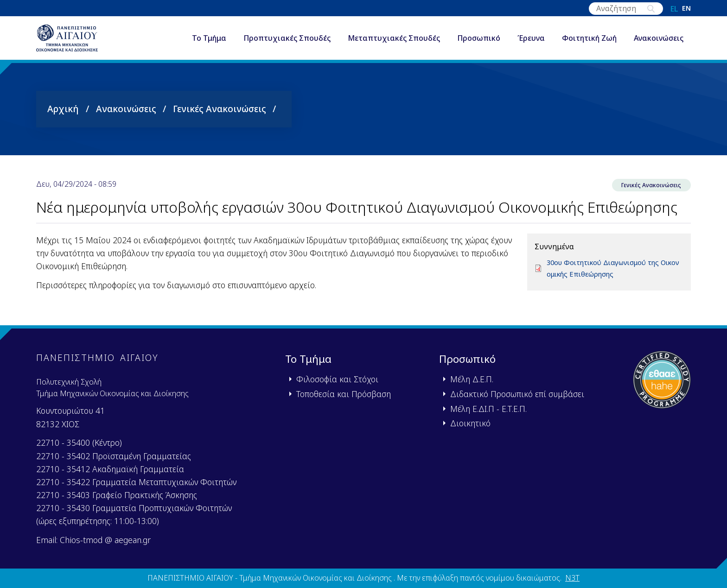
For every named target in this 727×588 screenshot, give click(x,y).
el (674, 9)
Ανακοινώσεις (659, 44)
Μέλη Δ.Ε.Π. (472, 379)
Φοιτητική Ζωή (589, 44)
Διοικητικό (470, 423)
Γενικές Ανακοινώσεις (220, 118)
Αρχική (63, 118)
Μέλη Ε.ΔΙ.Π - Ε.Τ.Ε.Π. (488, 409)
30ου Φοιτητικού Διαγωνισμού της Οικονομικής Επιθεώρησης (614, 279)
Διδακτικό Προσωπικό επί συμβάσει (517, 394)
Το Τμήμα (209, 44)
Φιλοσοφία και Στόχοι (337, 379)
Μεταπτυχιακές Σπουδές (394, 44)
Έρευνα (531, 44)
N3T (572, 578)
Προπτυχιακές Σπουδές (287, 44)
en (686, 9)
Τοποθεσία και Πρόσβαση (344, 394)
